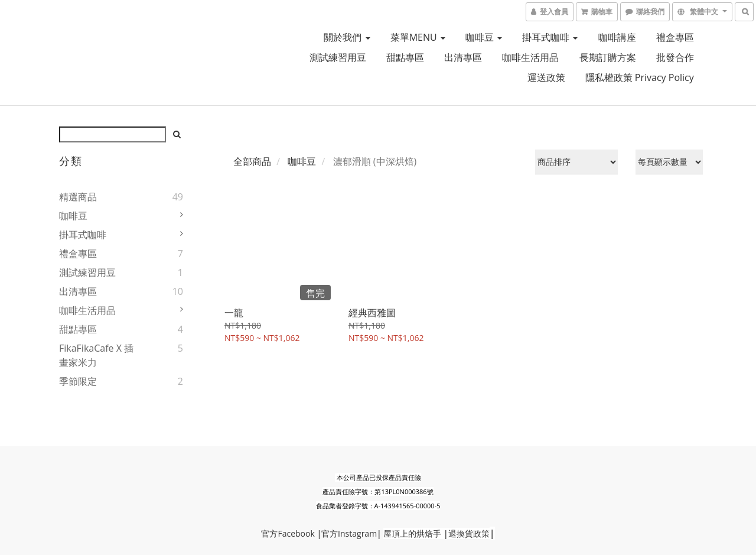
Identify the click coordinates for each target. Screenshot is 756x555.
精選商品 (78, 197)
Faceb (289, 533)
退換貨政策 (469, 533)
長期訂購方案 (608, 57)
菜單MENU (418, 37)
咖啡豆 (484, 37)
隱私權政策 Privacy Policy (640, 77)
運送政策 (546, 77)
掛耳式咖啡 (550, 37)
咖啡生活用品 (530, 57)
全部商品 (252, 161)
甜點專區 (405, 57)
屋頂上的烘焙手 (412, 533)
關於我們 (347, 37)
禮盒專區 (675, 37)
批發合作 (675, 57)
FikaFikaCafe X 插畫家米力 (96, 355)
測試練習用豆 (338, 57)
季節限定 (78, 381)
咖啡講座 (617, 37)
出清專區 (463, 57)
